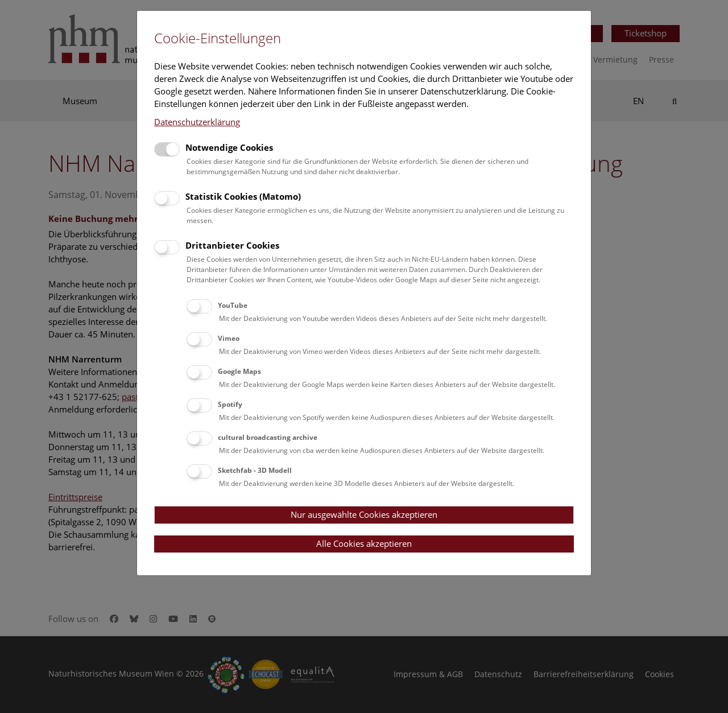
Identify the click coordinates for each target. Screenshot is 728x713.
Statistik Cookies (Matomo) (243, 196)
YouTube (233, 305)
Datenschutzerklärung (197, 122)
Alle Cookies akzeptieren (364, 543)
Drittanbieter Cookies (232, 245)
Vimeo (229, 338)
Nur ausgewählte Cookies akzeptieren (364, 514)
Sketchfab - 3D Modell (255, 470)
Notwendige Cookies (229, 147)
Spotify (230, 404)
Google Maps (239, 371)
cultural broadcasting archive (268, 437)
